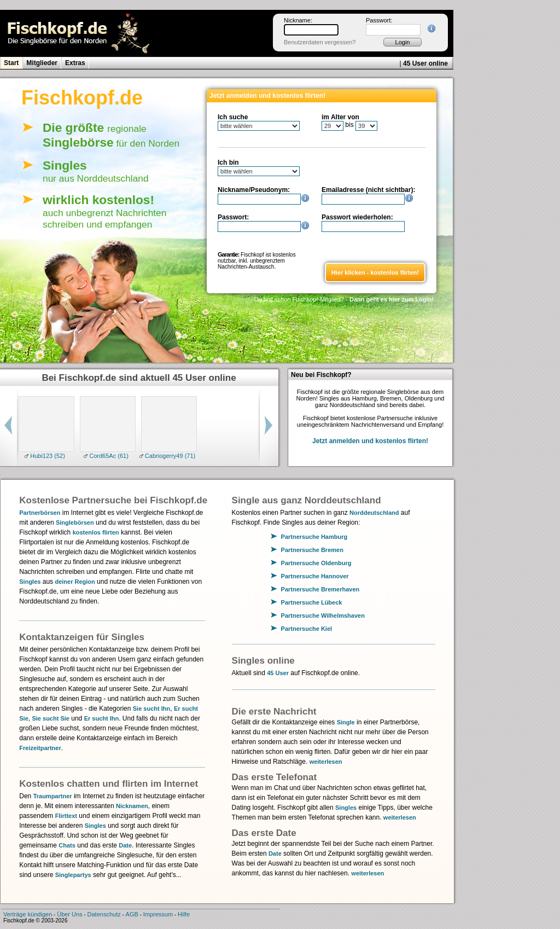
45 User (278, 673)
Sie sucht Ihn (151, 709)
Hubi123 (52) (47, 456)
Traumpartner (53, 796)
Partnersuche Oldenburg (316, 563)
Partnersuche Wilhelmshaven (323, 616)
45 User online (425, 63)
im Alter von (340, 117)
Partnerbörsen (40, 513)
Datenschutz (104, 914)
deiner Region (75, 582)
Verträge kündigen (28, 914)
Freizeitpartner (40, 748)
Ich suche (233, 117)
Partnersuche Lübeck (312, 602)
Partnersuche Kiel (307, 629)
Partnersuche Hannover (315, 576)
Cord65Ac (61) (108, 456)
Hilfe (184, 914)
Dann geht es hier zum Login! (392, 299)
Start (11, 63)
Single (346, 722)
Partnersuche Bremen (312, 550)
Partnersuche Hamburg (314, 537)
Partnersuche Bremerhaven (320, 589)
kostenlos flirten (96, 532)
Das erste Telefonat (275, 777)
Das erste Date (264, 833)
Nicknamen (132, 806)
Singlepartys (73, 875)
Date (125, 845)
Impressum (158, 914)
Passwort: (379, 20)
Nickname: (298, 20)
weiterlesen (326, 762)
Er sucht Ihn (102, 718)
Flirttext (66, 816)
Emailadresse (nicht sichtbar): (368, 190)
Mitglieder (42, 63)
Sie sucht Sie (50, 718)
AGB (132, 914)
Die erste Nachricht (274, 712)
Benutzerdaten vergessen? (320, 42)
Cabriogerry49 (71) (169, 456)
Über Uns (69, 914)
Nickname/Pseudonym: (254, 190)
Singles (30, 582)
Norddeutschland (374, 513)
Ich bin (228, 162)
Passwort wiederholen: (357, 217)
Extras (75, 63)
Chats (67, 845)
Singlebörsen (75, 522)
